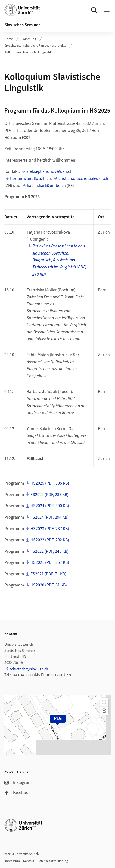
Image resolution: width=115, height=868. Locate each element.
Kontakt (29, 861)
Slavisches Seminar (22, 25)
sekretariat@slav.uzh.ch (29, 669)
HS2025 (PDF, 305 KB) (50, 483)
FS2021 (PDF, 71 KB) (48, 574)
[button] (104, 702)
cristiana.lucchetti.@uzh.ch (83, 179)
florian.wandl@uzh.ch (30, 179)
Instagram (18, 782)
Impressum (12, 861)
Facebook (18, 793)
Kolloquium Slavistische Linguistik (28, 52)
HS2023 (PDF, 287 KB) (50, 529)
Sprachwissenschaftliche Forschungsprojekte (35, 46)
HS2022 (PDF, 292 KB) (50, 540)
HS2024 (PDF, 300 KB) (50, 506)
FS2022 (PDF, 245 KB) (49, 551)
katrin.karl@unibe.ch (46, 186)
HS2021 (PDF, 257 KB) (50, 562)
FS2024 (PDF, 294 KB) (49, 517)
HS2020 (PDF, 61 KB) (49, 585)
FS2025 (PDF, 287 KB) (49, 495)
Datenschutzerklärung (53, 861)
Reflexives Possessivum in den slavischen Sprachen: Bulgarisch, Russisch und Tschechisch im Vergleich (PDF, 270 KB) (59, 260)
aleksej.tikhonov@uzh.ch (49, 171)
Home (9, 39)
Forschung (29, 39)
